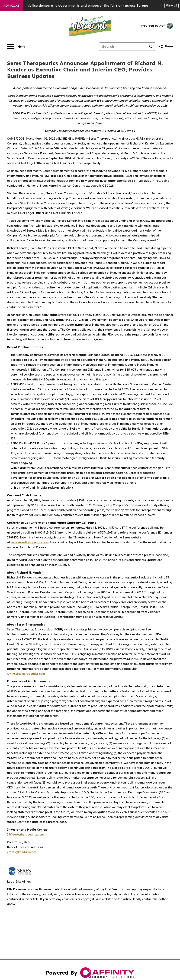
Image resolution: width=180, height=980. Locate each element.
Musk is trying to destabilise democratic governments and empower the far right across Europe (82, 6)
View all (171, 5)
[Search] (123, 47)
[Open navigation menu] (16, 47)
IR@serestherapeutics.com (25, 834)
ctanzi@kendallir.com (22, 852)
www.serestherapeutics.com (30, 542)
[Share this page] (166, 47)
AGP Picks (11, 6)
